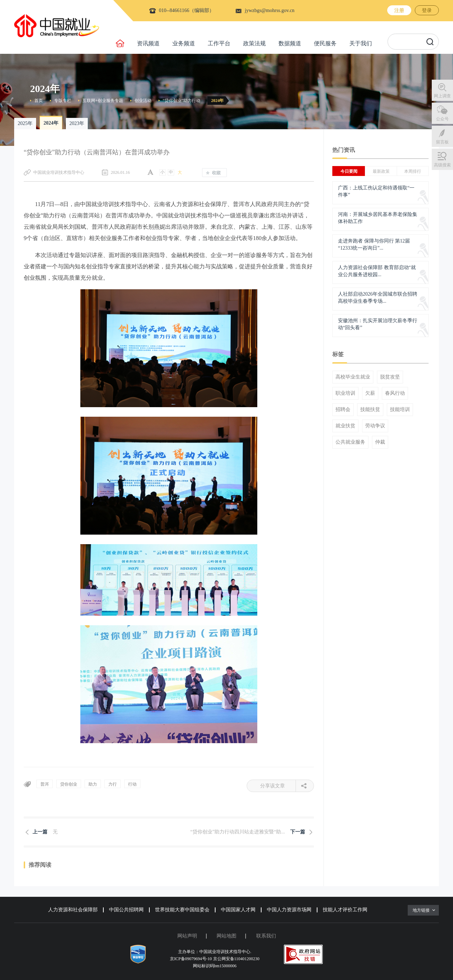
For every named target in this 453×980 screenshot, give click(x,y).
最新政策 (381, 171)
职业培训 (345, 393)
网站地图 (226, 936)
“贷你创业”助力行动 (182, 101)
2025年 (25, 123)
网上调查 (442, 96)
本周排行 (413, 171)
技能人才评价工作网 (345, 910)
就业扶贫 (345, 426)
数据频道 (290, 43)
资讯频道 (148, 43)
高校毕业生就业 (353, 377)
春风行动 (395, 393)
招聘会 (343, 410)
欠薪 (370, 393)
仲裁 (380, 442)
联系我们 (266, 936)
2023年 (77, 123)
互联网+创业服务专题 (103, 101)
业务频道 (184, 43)
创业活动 (143, 101)
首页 (39, 101)
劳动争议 (375, 426)
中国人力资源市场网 (289, 910)
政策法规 (254, 43)
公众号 (442, 119)
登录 (427, 10)
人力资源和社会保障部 (73, 910)
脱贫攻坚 (390, 377)
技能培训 (400, 410)
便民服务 (325, 43)
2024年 (217, 101)
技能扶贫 (370, 410)
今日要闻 (349, 171)
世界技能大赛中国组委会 (182, 910)
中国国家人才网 (238, 910)
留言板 (442, 142)
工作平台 (219, 43)
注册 (399, 10)
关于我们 (361, 43)
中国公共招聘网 (126, 910)
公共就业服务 (350, 442)
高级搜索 (442, 165)
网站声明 (187, 936)
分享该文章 (278, 786)
